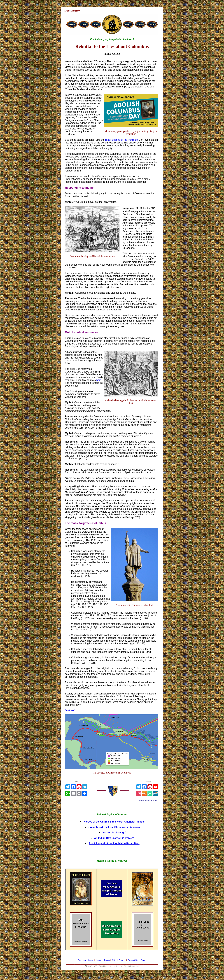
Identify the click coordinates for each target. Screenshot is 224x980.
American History (85, 960)
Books (107, 960)
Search (122, 960)
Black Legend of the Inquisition (122, 140)
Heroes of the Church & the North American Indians (114, 822)
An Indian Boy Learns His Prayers (114, 838)
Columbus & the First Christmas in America (114, 827)
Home (99, 960)
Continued (70, 710)
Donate (144, 960)
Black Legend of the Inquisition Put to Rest (114, 843)
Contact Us (133, 960)
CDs (114, 960)
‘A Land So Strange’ (114, 833)
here (99, 380)
